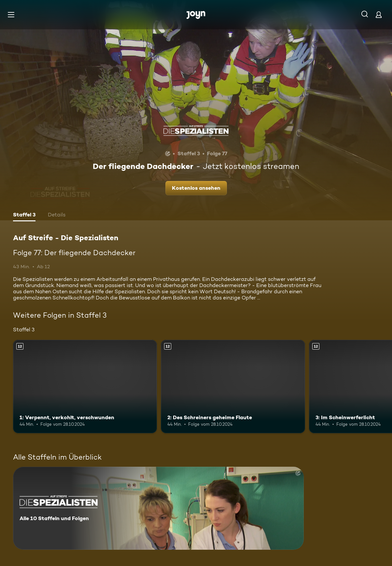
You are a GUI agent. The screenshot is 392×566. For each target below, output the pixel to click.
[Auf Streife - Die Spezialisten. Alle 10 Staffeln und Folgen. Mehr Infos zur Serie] (158, 508)
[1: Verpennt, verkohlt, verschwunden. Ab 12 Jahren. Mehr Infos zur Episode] (85, 387)
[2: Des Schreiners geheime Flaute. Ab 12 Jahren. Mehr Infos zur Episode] (233, 387)
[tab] (24, 215)
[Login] (379, 14)
